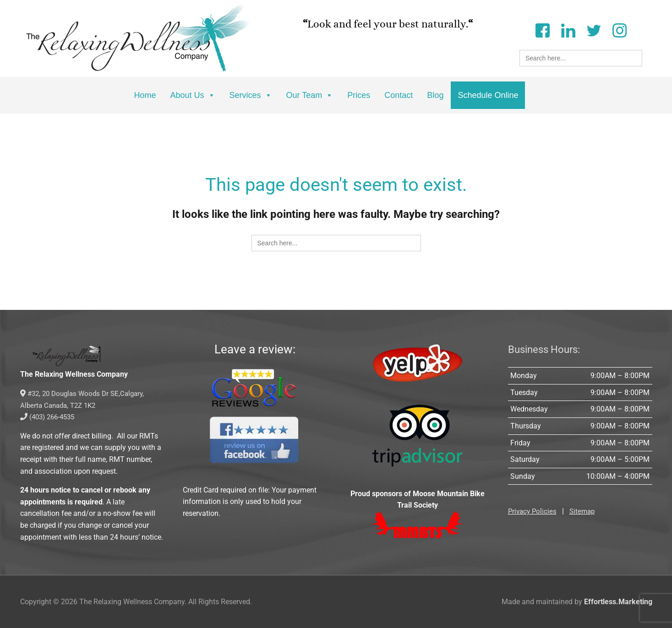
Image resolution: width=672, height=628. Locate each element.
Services (251, 95)
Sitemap (585, 511)
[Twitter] (594, 30)
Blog (435, 95)
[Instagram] (619, 30)
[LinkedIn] (568, 30)
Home (145, 95)
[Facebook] (542, 30)
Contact (399, 95)
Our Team (310, 95)
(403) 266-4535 (50, 417)
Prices (359, 95)
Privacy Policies (533, 511)
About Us (193, 95)
